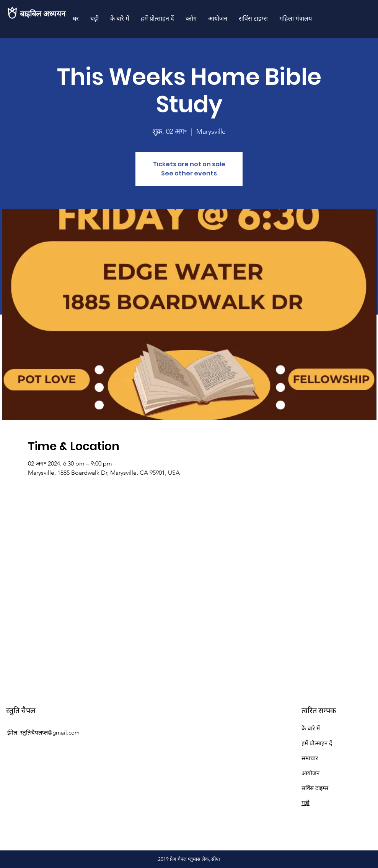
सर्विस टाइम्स (315, 788)
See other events (189, 173)
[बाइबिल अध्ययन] (46, 14)
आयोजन (310, 773)
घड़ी (305, 803)
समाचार (310, 758)
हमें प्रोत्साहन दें (317, 743)
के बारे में (311, 728)
